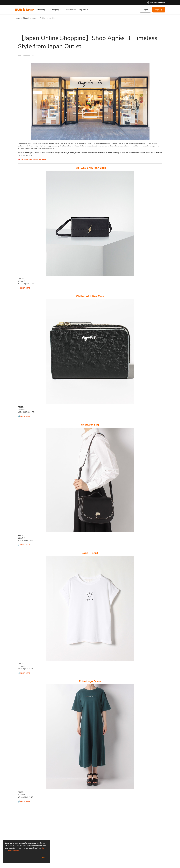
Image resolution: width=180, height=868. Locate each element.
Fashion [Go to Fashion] (43, 18)
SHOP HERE (25, 288)
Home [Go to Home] (17, 18)
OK (43, 857)
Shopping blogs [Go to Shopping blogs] (30, 18)
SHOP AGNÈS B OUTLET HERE (33, 160)
